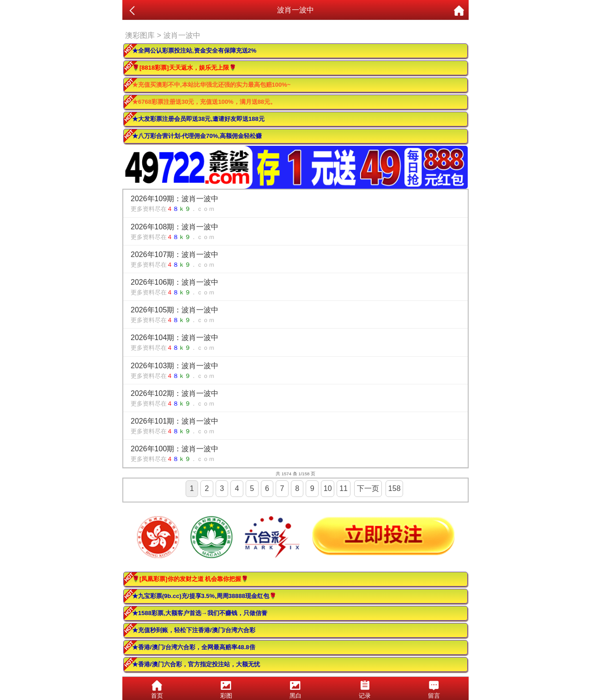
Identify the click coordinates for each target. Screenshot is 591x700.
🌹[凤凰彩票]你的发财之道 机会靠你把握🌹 (190, 579)
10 (328, 488)
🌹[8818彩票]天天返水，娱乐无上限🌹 (184, 68)
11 (344, 488)
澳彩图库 (140, 35)
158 (395, 488)
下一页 (368, 488)
